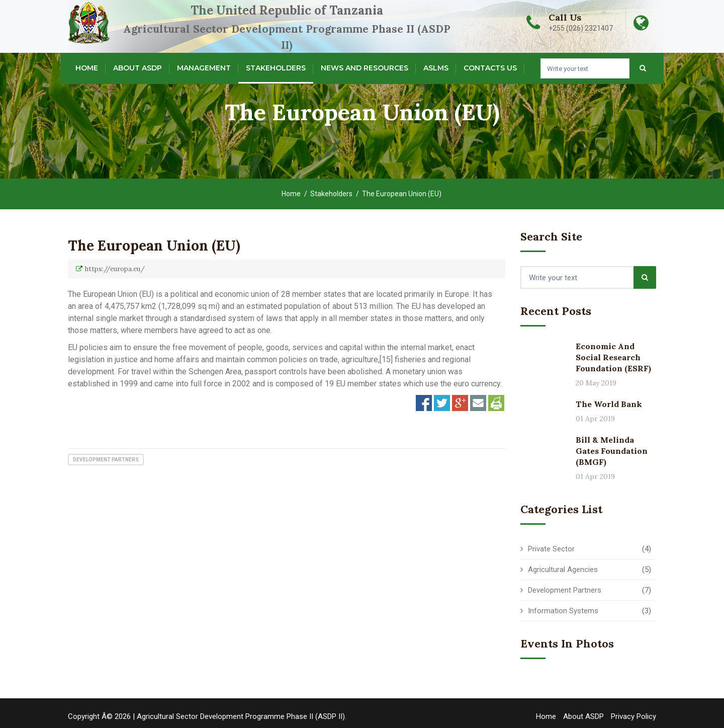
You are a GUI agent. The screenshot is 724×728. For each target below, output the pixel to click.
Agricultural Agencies (563, 570)
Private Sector (551, 549)
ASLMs (436, 68)
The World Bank (609, 404)
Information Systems (563, 611)
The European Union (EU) (154, 246)
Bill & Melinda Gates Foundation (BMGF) (612, 451)
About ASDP (138, 68)
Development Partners (106, 460)
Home (87, 68)
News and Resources (365, 68)
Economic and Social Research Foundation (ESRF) (613, 357)
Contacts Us (490, 68)
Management (204, 68)
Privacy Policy (633, 716)
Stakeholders (276, 68)
